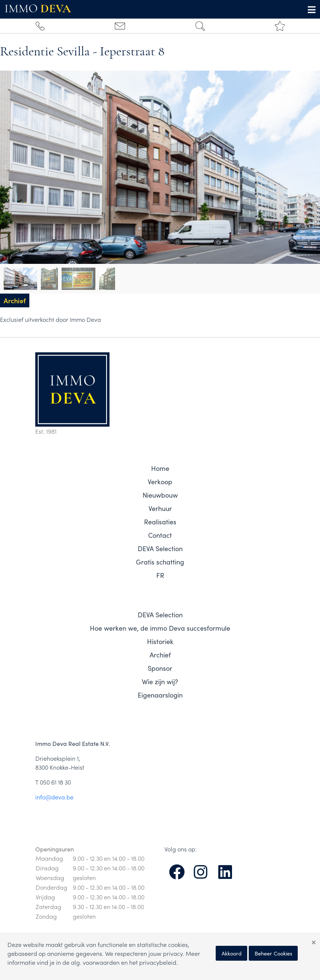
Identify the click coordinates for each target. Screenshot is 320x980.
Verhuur (160, 508)
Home (160, 468)
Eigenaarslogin (160, 695)
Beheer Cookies (273, 953)
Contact (160, 535)
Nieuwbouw (160, 495)
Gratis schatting (160, 562)
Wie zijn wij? (160, 681)
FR (160, 575)
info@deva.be (54, 797)
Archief (160, 655)
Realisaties (160, 522)
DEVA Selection (160, 548)
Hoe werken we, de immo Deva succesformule (160, 628)
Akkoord (232, 953)
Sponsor (160, 668)
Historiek (160, 641)
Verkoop (160, 481)
